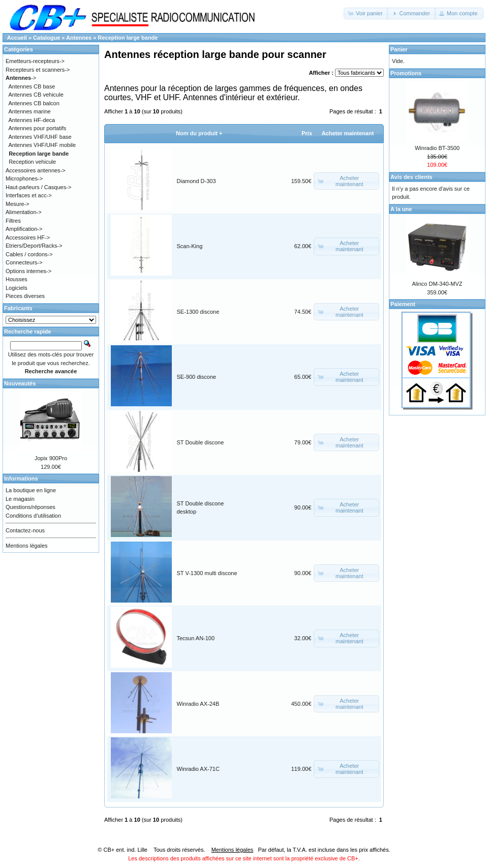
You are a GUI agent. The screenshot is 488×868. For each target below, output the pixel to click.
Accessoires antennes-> (36, 170)
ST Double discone (201, 442)
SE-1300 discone (198, 312)
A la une (401, 209)
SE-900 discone (197, 377)
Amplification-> (24, 229)
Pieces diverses (25, 296)
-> (21, 78)
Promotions (406, 73)
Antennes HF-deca (32, 120)
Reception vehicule (32, 162)
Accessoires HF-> (28, 237)
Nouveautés (20, 383)
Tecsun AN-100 (196, 638)
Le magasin (20, 499)
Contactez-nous (25, 530)
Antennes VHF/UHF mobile (42, 145)
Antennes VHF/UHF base (40, 137)
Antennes (79, 38)
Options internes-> (28, 271)
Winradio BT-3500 (437, 148)
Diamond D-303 (196, 181)
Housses (17, 279)
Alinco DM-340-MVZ (437, 284)
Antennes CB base (32, 86)
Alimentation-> (24, 212)
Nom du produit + (199, 133)
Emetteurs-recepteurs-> (35, 61)
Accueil (17, 38)
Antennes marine (30, 111)
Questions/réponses (30, 507)
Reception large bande (128, 38)
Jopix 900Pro (51, 458)
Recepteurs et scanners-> (38, 70)
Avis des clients (411, 177)
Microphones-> (24, 178)
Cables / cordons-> (29, 254)
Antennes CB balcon (34, 103)
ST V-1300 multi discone (207, 573)
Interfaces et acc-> (29, 195)
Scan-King (190, 246)
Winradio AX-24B (198, 704)
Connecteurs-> (24, 262)
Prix (307, 133)
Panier (399, 49)
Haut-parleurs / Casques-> (38, 187)
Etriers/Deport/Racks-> (34, 246)
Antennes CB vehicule (36, 95)
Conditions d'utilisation (33, 516)
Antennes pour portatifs (38, 128)
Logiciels (17, 288)
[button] (366, 13)
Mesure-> (18, 204)
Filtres (13, 221)
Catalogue (47, 38)
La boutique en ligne (31, 490)
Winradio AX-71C (198, 769)
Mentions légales (27, 546)
